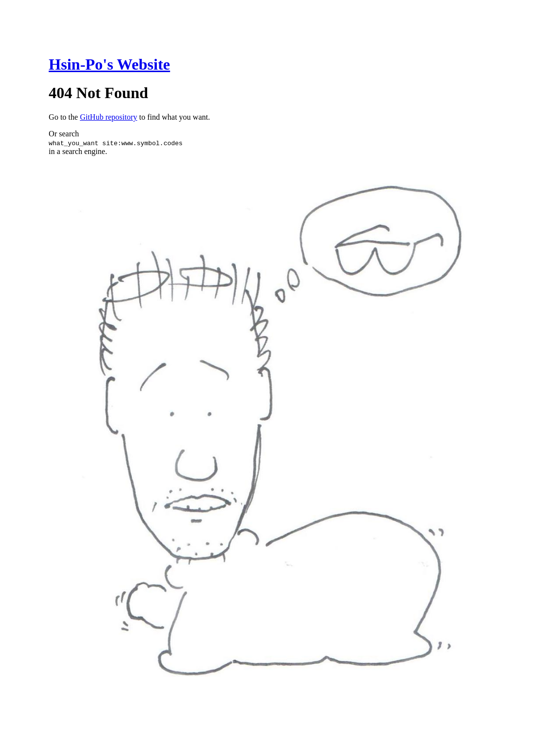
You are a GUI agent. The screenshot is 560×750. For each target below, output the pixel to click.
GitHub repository (109, 117)
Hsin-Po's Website (109, 64)
